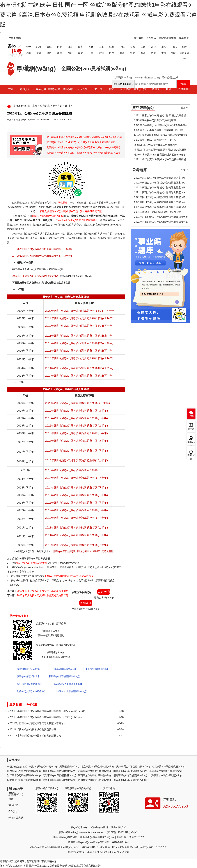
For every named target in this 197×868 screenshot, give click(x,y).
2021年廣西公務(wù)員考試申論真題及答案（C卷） (160, 183)
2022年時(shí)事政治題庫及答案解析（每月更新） (159, 131)
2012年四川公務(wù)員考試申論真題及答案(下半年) (76, 518)
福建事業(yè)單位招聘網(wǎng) (130, 775)
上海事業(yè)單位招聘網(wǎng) (166, 775)
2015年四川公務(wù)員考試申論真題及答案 (71, 470)
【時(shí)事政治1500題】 (28, 669)
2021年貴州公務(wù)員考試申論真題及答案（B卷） (160, 198)
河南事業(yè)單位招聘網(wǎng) (95, 780)
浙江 (122, 47)
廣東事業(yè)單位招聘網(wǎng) (130, 780)
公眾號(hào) (191, 417)
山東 (101, 47)
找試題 (191, 429)
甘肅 (122, 53)
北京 (39, 47)
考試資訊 (25, 89)
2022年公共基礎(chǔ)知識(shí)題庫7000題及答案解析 (161, 126)
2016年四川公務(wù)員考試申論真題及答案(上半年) (76, 460)
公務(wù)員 (40, 89)
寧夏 (133, 53)
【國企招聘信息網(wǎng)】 (29, 684)
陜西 (112, 53)
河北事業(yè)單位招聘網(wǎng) (169, 767)
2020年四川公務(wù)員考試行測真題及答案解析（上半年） (81, 311)
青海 (164, 53)
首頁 (11, 89)
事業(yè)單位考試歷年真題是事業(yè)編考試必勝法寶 (160, 150)
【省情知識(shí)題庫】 (97, 669)
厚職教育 (184, 38)
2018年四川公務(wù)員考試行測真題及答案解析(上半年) (79, 336)
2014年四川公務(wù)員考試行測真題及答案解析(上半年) (79, 368)
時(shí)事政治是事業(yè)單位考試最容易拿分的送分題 (161, 136)
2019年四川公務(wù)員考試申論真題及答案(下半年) (76, 418)
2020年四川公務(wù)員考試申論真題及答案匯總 (43, 595)
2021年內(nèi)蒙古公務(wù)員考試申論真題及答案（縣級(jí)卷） (161, 217)
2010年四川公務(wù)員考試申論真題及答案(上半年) (76, 545)
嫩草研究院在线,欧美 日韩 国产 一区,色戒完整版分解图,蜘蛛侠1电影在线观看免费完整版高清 (50, 866)
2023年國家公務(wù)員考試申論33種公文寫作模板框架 (160, 116)
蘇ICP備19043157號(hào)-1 (122, 832)
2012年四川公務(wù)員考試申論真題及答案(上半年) (76, 510)
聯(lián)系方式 (16, 818)
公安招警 (83, 89)
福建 (153, 47)
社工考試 (126, 89)
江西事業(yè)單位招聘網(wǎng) (95, 775)
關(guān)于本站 (79, 827)
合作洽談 (13, 811)
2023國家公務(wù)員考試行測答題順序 (155, 120)
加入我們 (13, 805)
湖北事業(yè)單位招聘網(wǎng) (24, 780)
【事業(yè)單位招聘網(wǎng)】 (65, 676)
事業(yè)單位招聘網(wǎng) (43, 767)
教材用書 (183, 89)
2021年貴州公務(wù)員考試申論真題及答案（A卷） (160, 203)
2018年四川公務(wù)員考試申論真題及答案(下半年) (76, 433)
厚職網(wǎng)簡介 (16, 797)
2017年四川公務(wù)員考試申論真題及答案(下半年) (76, 451)
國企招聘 (68, 89)
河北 (60, 47)
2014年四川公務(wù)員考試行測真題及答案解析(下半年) (79, 376)
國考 (28, 47)
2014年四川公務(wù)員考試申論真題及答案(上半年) (76, 478)
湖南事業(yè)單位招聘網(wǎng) (59, 780)
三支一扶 (97, 89)
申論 (169, 89)
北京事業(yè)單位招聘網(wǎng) (98, 767)
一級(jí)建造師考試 (17, 767)
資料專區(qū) (143, 108)
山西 (70, 47)
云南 (91, 53)
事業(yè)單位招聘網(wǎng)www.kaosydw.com (69, 576)
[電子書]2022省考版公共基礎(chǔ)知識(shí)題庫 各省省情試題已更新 (81, 142)
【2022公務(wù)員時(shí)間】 (67, 684)
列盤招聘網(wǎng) (69, 767)
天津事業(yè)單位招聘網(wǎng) (133, 767)
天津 (49, 47)
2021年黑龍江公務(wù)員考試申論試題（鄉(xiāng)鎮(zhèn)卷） (158, 213)
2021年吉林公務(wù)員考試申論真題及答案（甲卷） (160, 178)
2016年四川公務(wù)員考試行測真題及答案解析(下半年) (79, 351)
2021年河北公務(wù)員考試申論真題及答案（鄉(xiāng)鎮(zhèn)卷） (160, 208)
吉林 (91, 47)
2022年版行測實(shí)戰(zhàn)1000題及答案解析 (160, 159)
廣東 (39, 53)
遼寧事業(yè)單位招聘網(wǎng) (59, 771)
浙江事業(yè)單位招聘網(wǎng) (24, 775)
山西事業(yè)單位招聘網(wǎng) (24, 771)
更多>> (185, 108)
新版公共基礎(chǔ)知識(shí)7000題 (59, 211)
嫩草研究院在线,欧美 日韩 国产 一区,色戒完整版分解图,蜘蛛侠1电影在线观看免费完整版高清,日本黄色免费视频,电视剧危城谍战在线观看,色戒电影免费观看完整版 (98, 15)
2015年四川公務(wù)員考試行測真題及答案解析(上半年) (79, 358)
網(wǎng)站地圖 (167, 38)
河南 (28, 53)
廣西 (49, 53)
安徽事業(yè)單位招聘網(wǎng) (59, 775)
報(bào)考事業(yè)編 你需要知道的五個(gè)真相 (160, 155)
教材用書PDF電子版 (91, 211)
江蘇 (112, 47)
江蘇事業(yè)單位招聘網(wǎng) (166, 771)
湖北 (174, 47)
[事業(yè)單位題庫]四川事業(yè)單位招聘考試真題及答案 (83, 551)
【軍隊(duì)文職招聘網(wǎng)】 (71, 691)
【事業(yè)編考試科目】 (27, 676)
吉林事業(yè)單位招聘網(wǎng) (95, 771)
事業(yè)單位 (54, 94)
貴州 (101, 53)
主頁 (35, 106)
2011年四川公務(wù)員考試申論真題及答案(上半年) (76, 528)
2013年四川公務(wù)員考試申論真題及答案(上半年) (76, 495)
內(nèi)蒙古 (185, 56)
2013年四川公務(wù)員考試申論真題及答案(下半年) (76, 503)
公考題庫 (154, 89)
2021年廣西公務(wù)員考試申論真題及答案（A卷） (160, 193)
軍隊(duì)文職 (140, 94)
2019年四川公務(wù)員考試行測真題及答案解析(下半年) (79, 326)
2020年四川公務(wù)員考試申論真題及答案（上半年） (78, 403)
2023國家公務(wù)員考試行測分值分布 (155, 140)
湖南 (185, 47)
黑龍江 (174, 53)
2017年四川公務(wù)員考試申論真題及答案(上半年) (76, 441)
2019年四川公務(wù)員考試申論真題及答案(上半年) (76, 411)
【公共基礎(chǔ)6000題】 (63, 669)
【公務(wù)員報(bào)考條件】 (30, 691)
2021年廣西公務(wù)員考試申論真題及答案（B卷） (160, 188)
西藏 (153, 53)
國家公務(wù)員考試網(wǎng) (48, 216)
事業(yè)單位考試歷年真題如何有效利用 (156, 145)
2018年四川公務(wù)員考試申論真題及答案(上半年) (76, 426)
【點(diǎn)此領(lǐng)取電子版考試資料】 (76, 220)
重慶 (80, 53)
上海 (164, 47)
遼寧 (80, 47)
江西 (143, 47)
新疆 (143, 53)
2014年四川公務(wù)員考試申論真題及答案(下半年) (76, 488)
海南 (60, 53)
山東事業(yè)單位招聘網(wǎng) (130, 771)
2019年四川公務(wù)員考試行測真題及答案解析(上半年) (79, 318)
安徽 (133, 47)
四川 (70, 53)
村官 (111, 89)
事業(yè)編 (191, 456)
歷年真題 (57, 106)
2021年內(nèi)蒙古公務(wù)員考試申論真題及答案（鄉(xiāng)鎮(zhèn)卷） (161, 222)
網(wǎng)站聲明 (99, 827)
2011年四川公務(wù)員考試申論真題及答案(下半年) (76, 535)
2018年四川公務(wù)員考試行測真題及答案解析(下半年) (79, 343)
